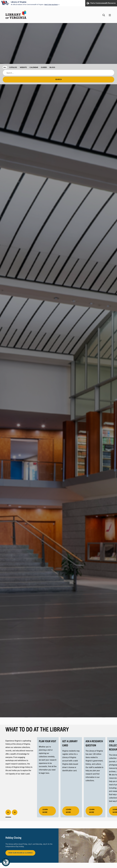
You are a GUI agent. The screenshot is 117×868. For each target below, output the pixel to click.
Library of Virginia (19, 2)
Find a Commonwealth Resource (101, 3)
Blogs (52, 67)
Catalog (13, 67)
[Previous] (8, 812)
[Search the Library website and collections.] (104, 14)
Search (58, 80)
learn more (45, 811)
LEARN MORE (68, 811)
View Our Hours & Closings (20, 853)
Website (23, 67)
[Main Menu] (110, 15)
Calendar (34, 67)
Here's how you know (51, 5)
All (5, 67)
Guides (44, 67)
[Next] (15, 812)
